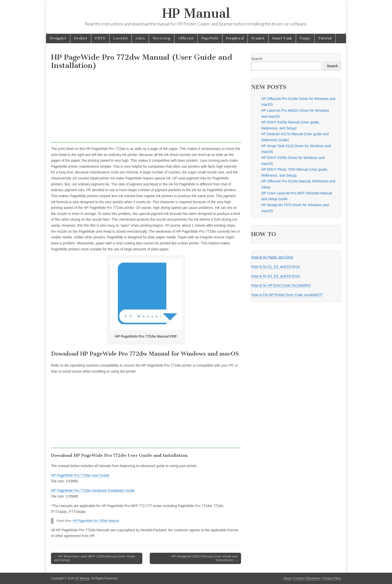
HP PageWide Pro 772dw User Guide (80, 475)
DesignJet (58, 38)
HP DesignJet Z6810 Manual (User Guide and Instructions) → (205, 558)
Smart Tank (282, 38)
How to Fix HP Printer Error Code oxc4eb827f (287, 295)
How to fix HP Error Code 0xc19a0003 (281, 285)
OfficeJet (186, 38)
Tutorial (325, 38)
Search (257, 59)
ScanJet (258, 38)
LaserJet (120, 38)
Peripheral (235, 38)
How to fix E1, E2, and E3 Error (276, 267)
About (287, 579)
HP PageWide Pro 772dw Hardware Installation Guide (93, 491)
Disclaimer (313, 579)
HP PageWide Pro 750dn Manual (96, 521)
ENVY (100, 38)
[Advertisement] (146, 107)
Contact (299, 579)
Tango (305, 38)
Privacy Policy (332, 579)
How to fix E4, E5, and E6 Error (276, 276)
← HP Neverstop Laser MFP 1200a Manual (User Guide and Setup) (95, 558)
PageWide (210, 38)
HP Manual (196, 13)
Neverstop (162, 38)
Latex (140, 38)
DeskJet (81, 38)
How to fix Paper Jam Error (272, 257)
